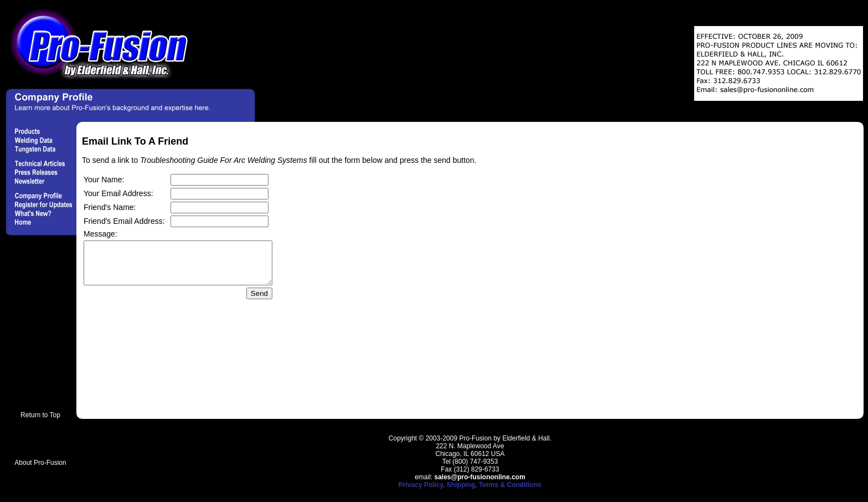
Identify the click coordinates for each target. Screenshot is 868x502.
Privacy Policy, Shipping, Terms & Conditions (470, 485)
